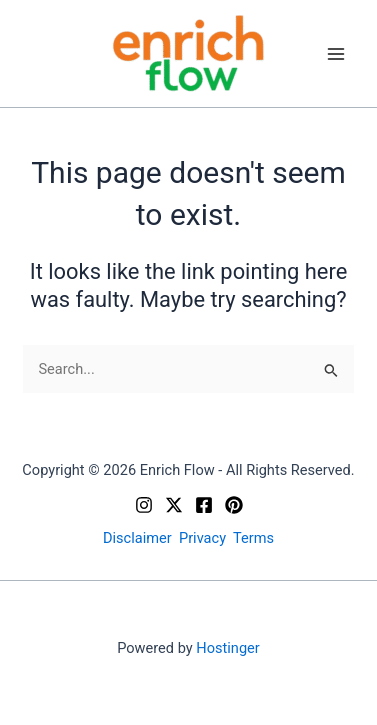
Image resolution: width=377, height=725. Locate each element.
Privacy (202, 538)
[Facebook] (204, 505)
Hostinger (227, 648)
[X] (174, 505)
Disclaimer (137, 538)
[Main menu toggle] (336, 54)
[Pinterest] (234, 505)
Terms (253, 538)
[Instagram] (144, 505)
